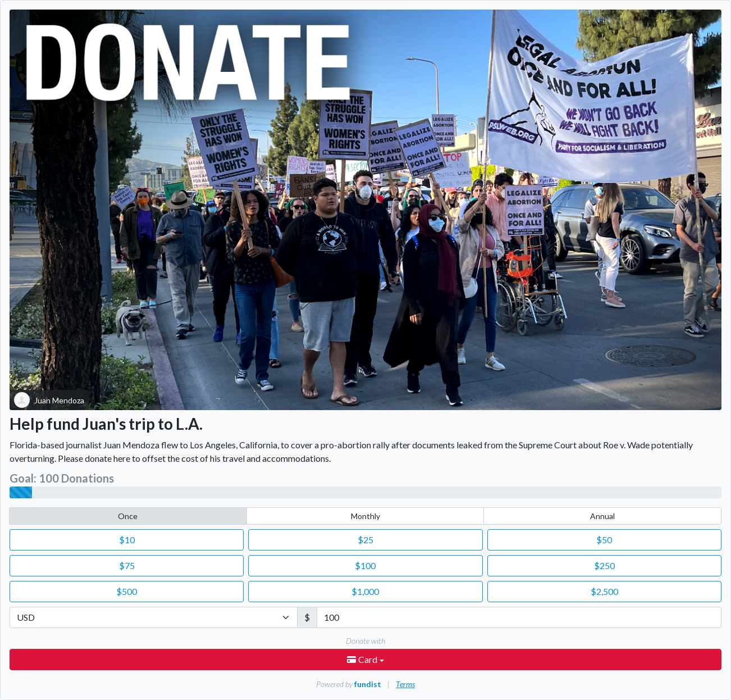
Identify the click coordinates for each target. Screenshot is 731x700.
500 (127, 591)
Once (128, 516)
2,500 (604, 591)
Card (363, 659)
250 (604, 565)
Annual (602, 516)
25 (365, 540)
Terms (405, 684)
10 (127, 540)
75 (127, 565)
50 (604, 540)
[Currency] (154, 617)
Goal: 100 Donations (62, 478)
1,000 (365, 591)
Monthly (365, 516)
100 (365, 565)
